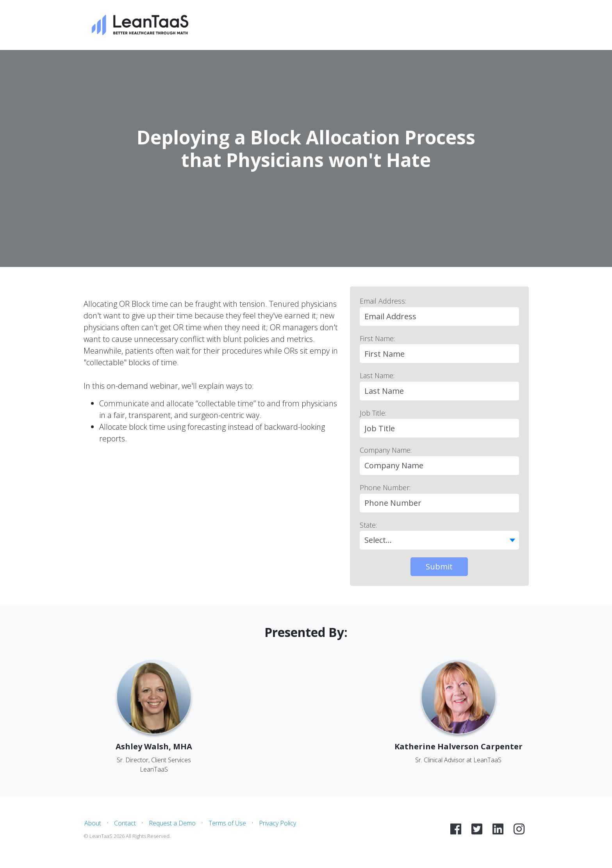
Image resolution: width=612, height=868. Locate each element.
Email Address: (383, 301)
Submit (439, 567)
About (93, 823)
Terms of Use (227, 823)
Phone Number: (385, 487)
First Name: (377, 338)
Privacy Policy (277, 823)
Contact (125, 823)
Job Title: (373, 413)
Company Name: (386, 450)
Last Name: (377, 375)
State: (368, 525)
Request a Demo (172, 823)
